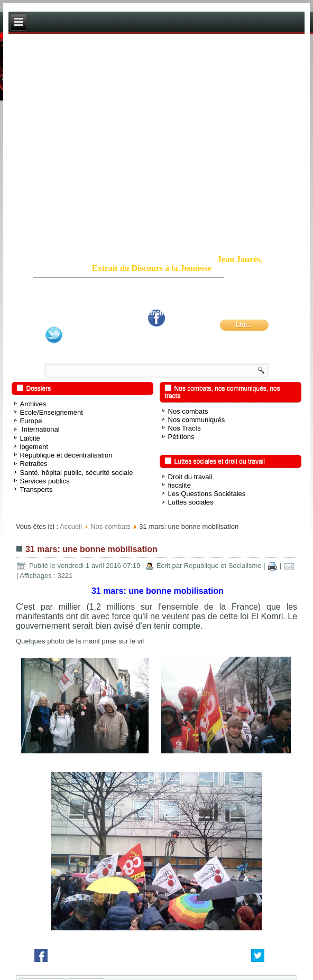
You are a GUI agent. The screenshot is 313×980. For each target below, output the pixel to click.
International (40, 429)
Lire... (244, 325)
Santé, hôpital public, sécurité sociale (77, 473)
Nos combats (188, 411)
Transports (36, 489)
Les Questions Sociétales (207, 494)
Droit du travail (190, 477)
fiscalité (179, 485)
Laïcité (30, 438)
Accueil (71, 526)
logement (34, 447)
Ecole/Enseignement (52, 412)
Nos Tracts (185, 428)
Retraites (34, 464)
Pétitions (181, 437)
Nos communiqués (197, 420)
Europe (31, 421)
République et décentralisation (66, 455)
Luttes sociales (191, 502)
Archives (33, 404)
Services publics (45, 481)
